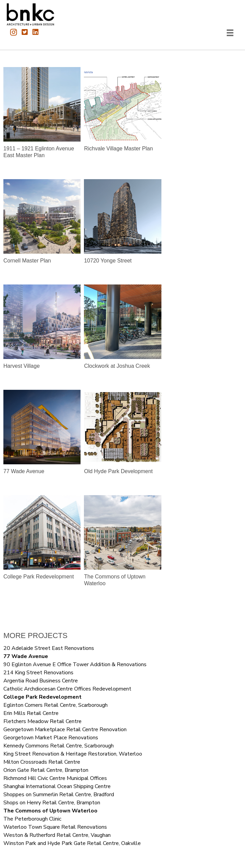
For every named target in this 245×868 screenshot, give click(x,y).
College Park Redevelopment (42, 697)
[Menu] (230, 33)
